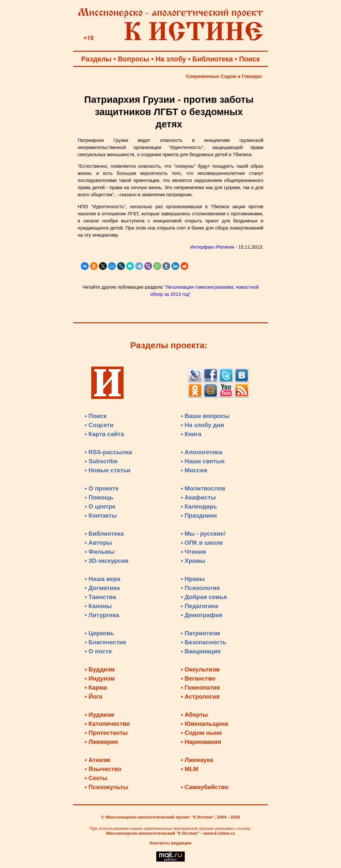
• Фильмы (100, 552)
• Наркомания (201, 742)
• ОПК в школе (202, 543)
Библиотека (213, 59)
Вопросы (133, 59)
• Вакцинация (201, 651)
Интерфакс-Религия (212, 247)
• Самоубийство (205, 787)
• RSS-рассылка (108, 452)
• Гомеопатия (200, 687)
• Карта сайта (104, 434)
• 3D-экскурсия (107, 561)
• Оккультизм (200, 669)
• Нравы (193, 579)
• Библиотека (104, 534)
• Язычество (103, 769)
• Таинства (100, 597)
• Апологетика (202, 452)
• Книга (191, 434)
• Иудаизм (99, 715)
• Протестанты (106, 733)
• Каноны (98, 606)
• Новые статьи (108, 470)
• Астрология (200, 697)
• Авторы (98, 543)
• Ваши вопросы (205, 416)
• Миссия (194, 470)
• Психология (200, 588)
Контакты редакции (170, 843)
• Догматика (102, 588)
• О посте (98, 651)
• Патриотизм (201, 633)
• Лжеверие (101, 742)
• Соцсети (99, 425)
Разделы (96, 59)
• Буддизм (100, 669)
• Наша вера (103, 579)
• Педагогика (200, 606)
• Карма (96, 687)
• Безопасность (204, 642)
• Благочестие (105, 642)
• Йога (94, 697)
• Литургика (102, 615)
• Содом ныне (201, 733)
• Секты (96, 778)
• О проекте (102, 488)
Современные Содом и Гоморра (224, 76)
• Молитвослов (203, 488)
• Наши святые (203, 461)
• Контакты (101, 515)
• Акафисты (198, 497)
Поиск (249, 59)
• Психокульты (107, 787)
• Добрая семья (204, 597)
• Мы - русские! (203, 534)
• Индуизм (100, 678)
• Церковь (99, 633)
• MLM (190, 769)
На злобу (171, 59)
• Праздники (199, 515)
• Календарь (199, 506)
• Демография (202, 615)
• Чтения (193, 552)
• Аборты (194, 715)
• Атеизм (98, 760)
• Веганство (198, 678)
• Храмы (193, 561)
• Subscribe (101, 461)
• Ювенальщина (204, 724)
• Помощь (99, 497)
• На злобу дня (203, 425)
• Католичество (107, 724)
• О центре (100, 506)
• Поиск (96, 416)
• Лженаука (197, 760)
